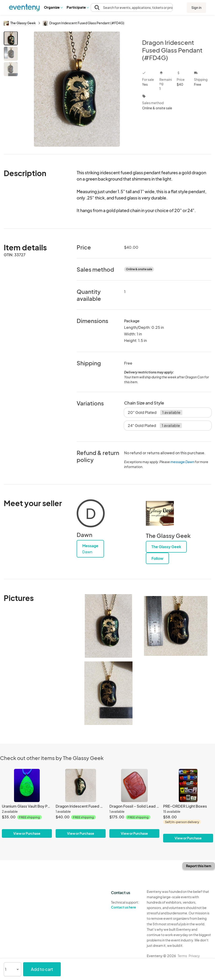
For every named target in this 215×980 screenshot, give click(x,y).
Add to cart (42, 969)
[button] (53, 7)
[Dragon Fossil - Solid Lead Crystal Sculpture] (134, 803)
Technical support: (125, 905)
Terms (182, 956)
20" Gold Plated (155, 412)
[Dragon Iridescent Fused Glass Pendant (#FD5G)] (81, 803)
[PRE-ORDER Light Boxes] (188, 806)
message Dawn (182, 462)
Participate (78, 7)
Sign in (196, 7)
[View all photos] (77, 89)
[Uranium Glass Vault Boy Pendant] (27, 803)
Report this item (199, 866)
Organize (53, 7)
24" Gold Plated (155, 426)
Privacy (194, 956)
